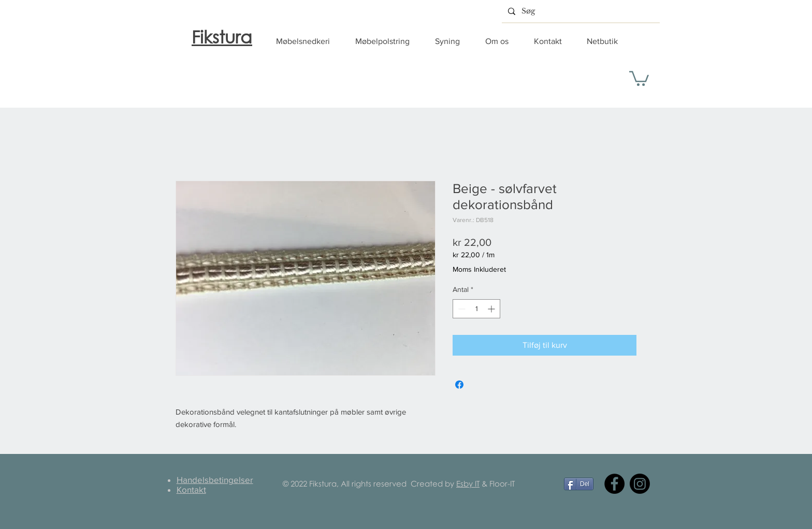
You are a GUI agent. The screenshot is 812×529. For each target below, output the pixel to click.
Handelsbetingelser (215, 480)
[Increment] (492, 309)
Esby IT (468, 483)
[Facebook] (614, 484)
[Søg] (580, 11)
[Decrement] (461, 309)
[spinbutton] (476, 309)
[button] (308, 41)
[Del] (579, 484)
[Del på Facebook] (459, 385)
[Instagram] (640, 484)
